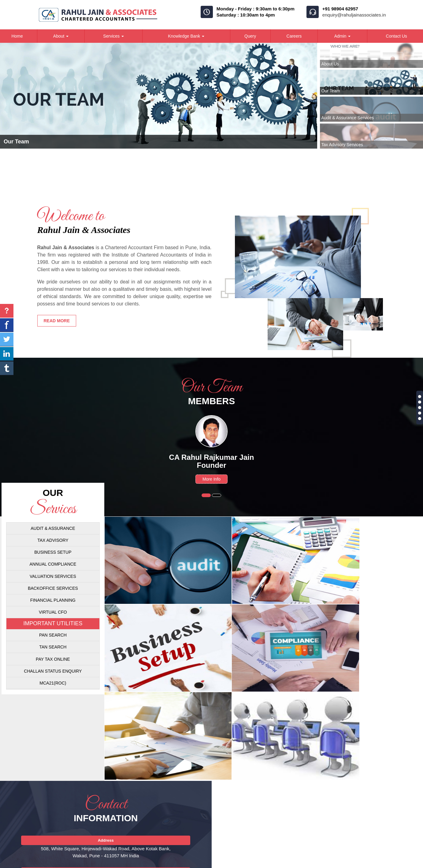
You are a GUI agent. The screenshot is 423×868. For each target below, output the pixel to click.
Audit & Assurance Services (348, 118)
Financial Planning (53, 600)
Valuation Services (53, 576)
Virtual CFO (53, 612)
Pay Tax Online (53, 659)
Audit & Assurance (53, 528)
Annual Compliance (53, 564)
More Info (211, 479)
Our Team (331, 91)
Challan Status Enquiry (53, 671)
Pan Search (53, 635)
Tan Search (53, 647)
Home (280, 862)
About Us (330, 64)
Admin (343, 36)
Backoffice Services (53, 588)
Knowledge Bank (186, 36)
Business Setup (53, 552)
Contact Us (348, 862)
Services (113, 36)
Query (250, 36)
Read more (57, 321)
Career (322, 862)
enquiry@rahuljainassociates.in (354, 15)
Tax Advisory (53, 540)
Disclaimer (378, 862)
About (61, 36)
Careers (294, 36)
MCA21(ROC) (53, 683)
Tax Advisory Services (342, 145)
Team (300, 862)
